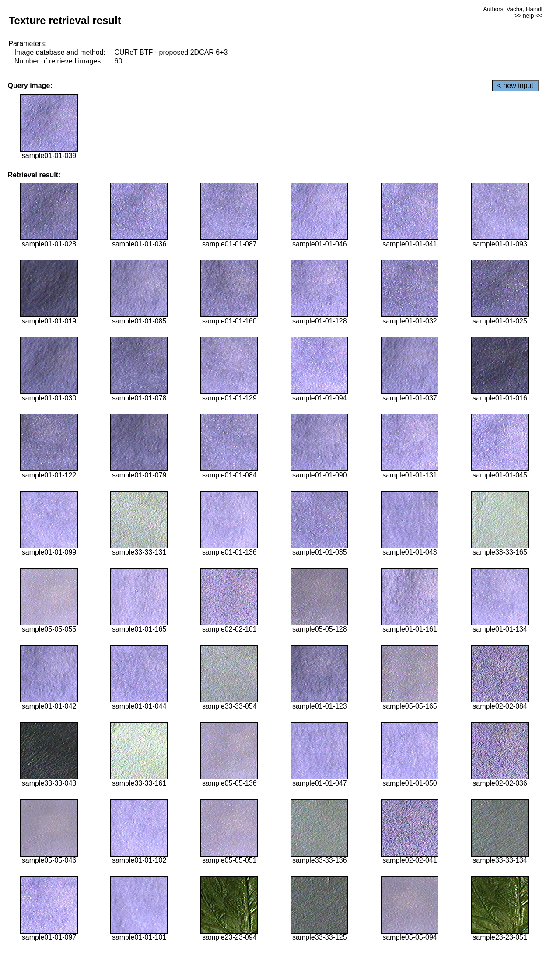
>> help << (528, 16)
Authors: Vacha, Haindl (513, 9)
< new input (515, 86)
